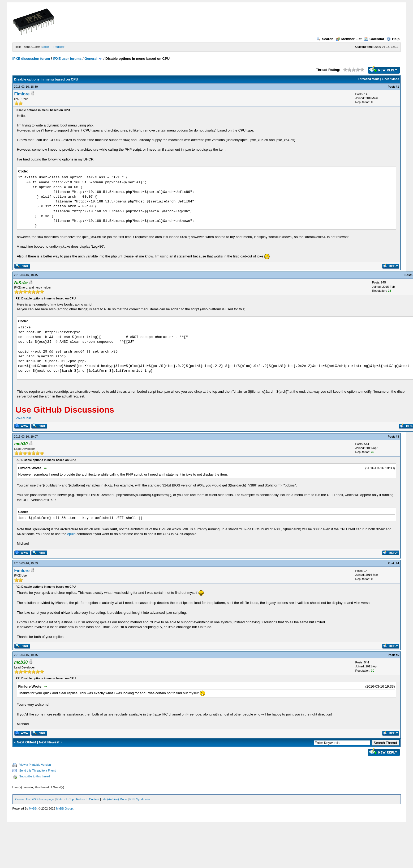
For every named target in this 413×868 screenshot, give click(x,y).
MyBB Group (64, 808)
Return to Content (88, 799)
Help (393, 39)
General (91, 59)
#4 (397, 563)
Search (325, 39)
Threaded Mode (369, 79)
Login (45, 47)
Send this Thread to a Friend (38, 770)
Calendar (374, 39)
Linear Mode (391, 79)
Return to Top (65, 799)
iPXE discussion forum (31, 59)
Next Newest (49, 742)
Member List (349, 39)
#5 (397, 655)
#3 (397, 437)
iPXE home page (43, 799)
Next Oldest (26, 742)
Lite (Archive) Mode (114, 799)
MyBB (33, 808)
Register (59, 47)
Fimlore (22, 94)
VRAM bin (23, 418)
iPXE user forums (67, 59)
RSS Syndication (140, 799)
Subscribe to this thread (35, 776)
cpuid (72, 534)
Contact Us (23, 799)
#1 (397, 87)
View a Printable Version (35, 765)
